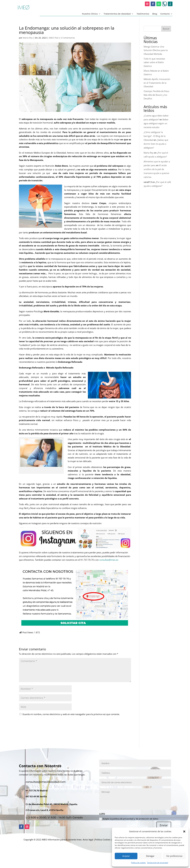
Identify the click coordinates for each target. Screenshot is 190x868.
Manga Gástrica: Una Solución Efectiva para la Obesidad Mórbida (156, 50)
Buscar (166, 29)
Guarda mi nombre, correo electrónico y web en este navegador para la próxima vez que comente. (71, 714)
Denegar (150, 856)
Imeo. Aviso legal (85, 840)
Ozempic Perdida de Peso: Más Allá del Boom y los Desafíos (157, 95)
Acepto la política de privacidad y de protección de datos (129, 819)
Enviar (164, 825)
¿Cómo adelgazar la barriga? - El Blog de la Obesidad (155, 136)
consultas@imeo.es (109, 560)
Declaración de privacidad (158, 863)
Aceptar (126, 856)
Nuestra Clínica (90, 14)
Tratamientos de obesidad (117, 14)
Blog (155, 14)
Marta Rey (28, 38)
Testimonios (143, 14)
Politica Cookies (103, 840)
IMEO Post (54, 38)
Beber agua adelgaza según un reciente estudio (156, 123)
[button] (184, 831)
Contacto (165, 14)
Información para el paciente (62, 840)
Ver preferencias (174, 856)
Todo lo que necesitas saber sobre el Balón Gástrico (154, 62)
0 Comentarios (68, 38)
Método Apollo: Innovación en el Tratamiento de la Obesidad (157, 83)
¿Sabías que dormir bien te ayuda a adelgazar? (156, 144)
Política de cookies (138, 863)
